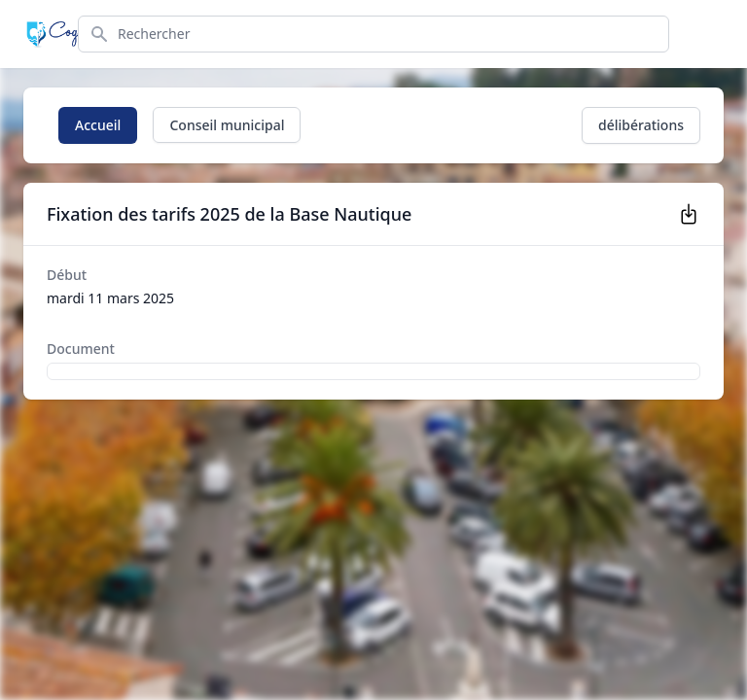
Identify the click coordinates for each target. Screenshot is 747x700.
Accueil (98, 125)
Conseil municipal (227, 125)
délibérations (641, 125)
